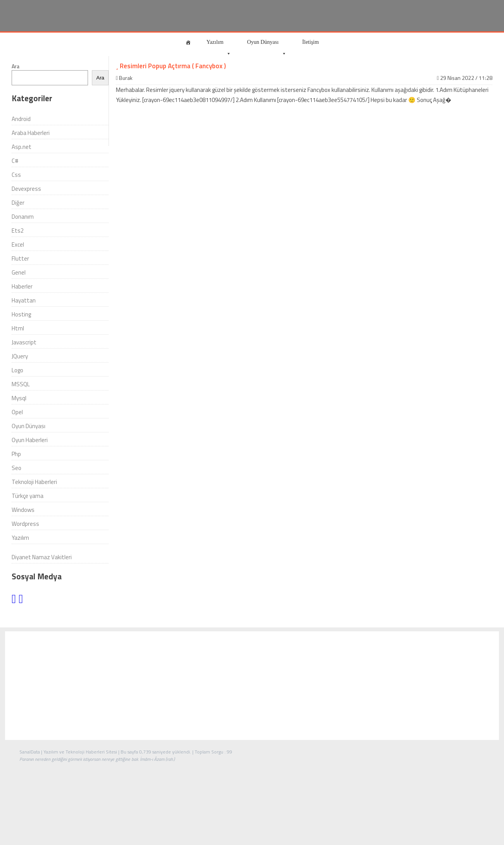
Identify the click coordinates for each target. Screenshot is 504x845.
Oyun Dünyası (267, 46)
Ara (16, 66)
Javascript (24, 342)
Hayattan (24, 300)
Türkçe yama (28, 496)
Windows (23, 510)
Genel (19, 272)
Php (16, 454)
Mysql (19, 398)
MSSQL (21, 384)
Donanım (23, 217)
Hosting (21, 314)
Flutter (20, 258)
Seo (16, 468)
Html (18, 328)
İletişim (311, 42)
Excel (18, 245)
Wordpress (25, 524)
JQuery (20, 356)
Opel (17, 412)
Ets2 (18, 231)
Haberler (22, 286)
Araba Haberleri (31, 133)
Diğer (18, 203)
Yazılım (219, 46)
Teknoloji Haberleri (34, 482)
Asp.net (22, 147)
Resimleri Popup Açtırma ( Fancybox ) (171, 66)
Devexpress (26, 189)
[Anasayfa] (188, 42)
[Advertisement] (252, 686)
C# (15, 161)
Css (16, 175)
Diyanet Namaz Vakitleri (42, 557)
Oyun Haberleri (30, 440)
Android (21, 119)
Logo (17, 370)
